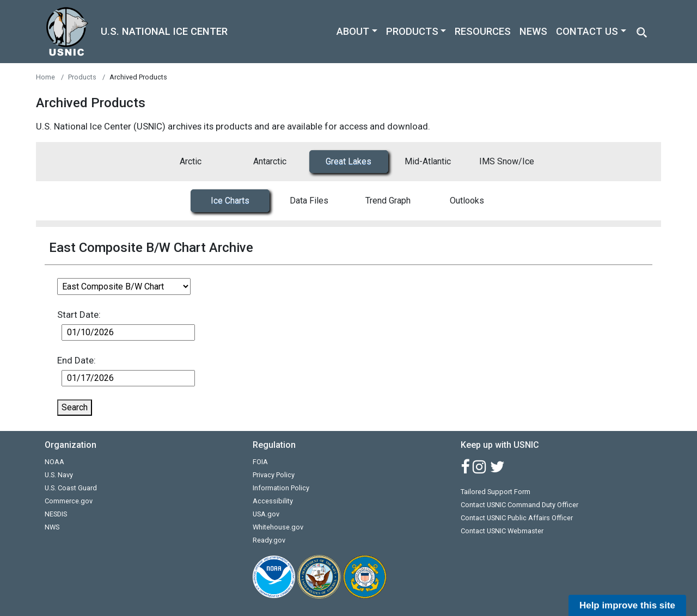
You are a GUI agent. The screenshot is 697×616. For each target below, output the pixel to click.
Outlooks (467, 201)
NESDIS (56, 514)
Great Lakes (348, 161)
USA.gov (266, 514)
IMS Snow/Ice (507, 161)
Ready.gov (269, 540)
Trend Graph (388, 201)
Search (75, 407)
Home (45, 77)
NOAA (54, 462)
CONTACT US (587, 31)
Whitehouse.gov (278, 527)
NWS (52, 527)
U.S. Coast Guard (71, 488)
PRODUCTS (412, 31)
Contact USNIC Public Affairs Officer (517, 518)
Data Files (309, 201)
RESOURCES (483, 31)
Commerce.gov (69, 501)
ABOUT (353, 31)
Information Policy (281, 488)
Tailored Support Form (496, 492)
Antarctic (270, 161)
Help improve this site (627, 605)
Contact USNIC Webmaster (502, 531)
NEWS (533, 31)
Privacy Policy (274, 475)
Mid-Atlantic (428, 161)
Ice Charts (230, 201)
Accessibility (273, 501)
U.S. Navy (59, 475)
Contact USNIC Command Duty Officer (519, 505)
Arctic (191, 161)
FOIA (260, 462)
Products (82, 77)
